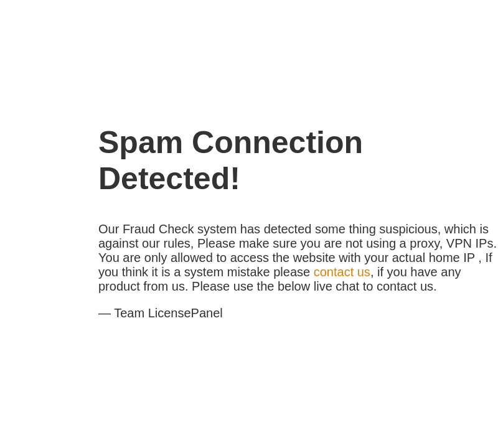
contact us (342, 272)
